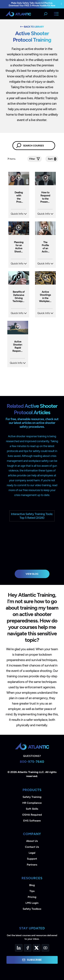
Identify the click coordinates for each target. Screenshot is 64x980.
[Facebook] (28, 948)
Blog (32, 885)
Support (32, 859)
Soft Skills (32, 809)
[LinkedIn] (19, 948)
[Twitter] (37, 948)
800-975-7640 (32, 762)
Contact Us (32, 847)
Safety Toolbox (32, 909)
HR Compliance (32, 803)
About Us (32, 841)
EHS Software (32, 821)
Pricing (32, 897)
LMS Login (32, 903)
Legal (32, 853)
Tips (32, 891)
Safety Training (32, 797)
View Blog (32, 574)
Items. (12, 159)
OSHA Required (32, 815)
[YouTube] (45, 948)
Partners (32, 865)
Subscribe (32, 960)
